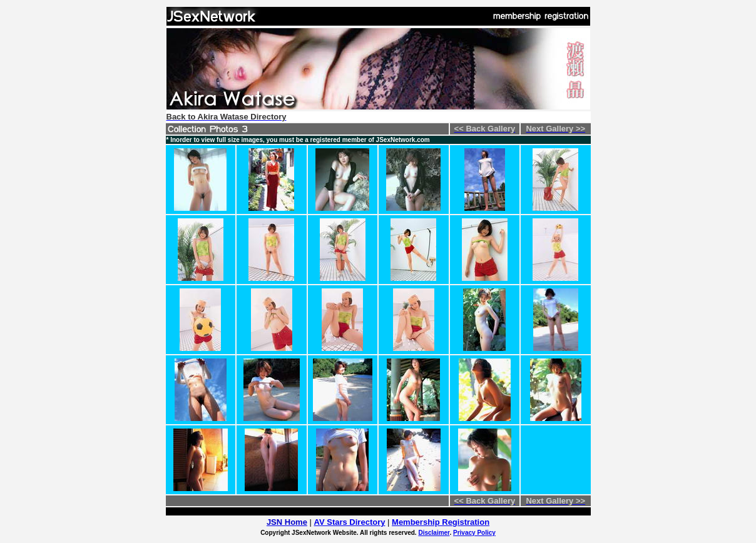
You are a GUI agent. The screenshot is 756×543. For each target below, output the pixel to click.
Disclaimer (434, 533)
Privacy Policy (474, 533)
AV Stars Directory (350, 522)
